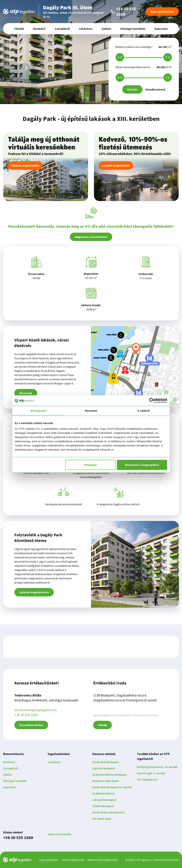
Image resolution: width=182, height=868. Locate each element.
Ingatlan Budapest (104, 768)
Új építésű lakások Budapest (110, 775)
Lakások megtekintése (34, 592)
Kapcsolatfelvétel (162, 12)
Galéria (106, 29)
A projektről (62, 29)
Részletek (26, 393)
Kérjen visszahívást (59, 834)
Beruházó (39, 29)
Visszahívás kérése (31, 725)
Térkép (102, 725)
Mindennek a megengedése (142, 465)
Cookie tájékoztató (73, 860)
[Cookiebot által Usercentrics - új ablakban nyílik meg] (152, 401)
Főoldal (19, 29)
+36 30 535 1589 (26, 715)
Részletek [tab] (91, 411)
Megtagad (90, 465)
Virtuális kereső (155, 89)
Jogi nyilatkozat (49, 860)
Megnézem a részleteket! (91, 237)
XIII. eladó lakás (102, 819)
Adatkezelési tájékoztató (103, 860)
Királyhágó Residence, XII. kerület (157, 767)
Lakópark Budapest (104, 800)
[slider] (120, 57)
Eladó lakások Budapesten (109, 812)
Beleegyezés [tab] (38, 411)
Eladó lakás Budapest (106, 762)
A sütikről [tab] (143, 411)
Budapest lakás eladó (106, 781)
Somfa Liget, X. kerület (151, 773)
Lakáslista (86, 29)
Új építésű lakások (104, 793)
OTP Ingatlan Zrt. (148, 779)
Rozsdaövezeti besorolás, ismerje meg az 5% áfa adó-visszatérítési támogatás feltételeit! (91, 226)
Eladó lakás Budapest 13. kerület (112, 787)
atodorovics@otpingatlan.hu (36, 710)
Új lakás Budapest (103, 806)
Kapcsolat (161, 29)
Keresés (132, 89)
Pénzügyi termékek (133, 29)
